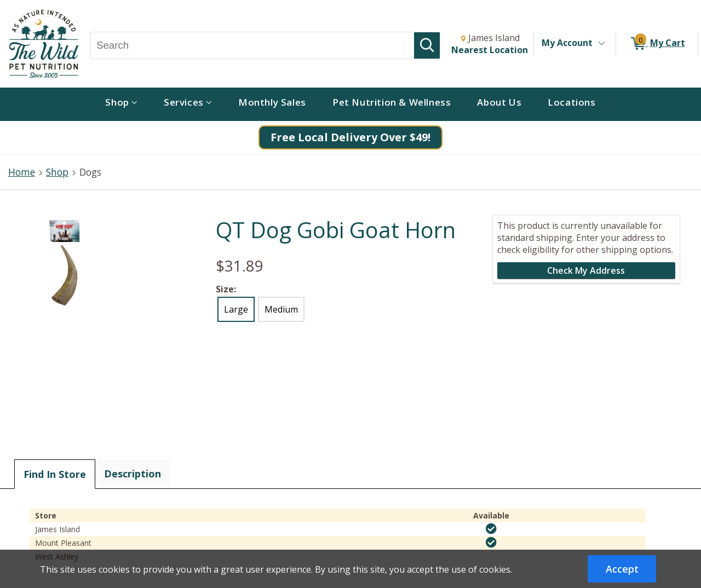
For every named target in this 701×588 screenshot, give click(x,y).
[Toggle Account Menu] (601, 44)
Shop (57, 172)
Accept (622, 569)
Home (22, 172)
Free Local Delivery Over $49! (350, 137)
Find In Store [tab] (55, 474)
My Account (567, 43)
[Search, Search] (252, 45)
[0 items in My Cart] (657, 44)
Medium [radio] (281, 309)
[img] (491, 529)
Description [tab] (133, 474)
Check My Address (586, 270)
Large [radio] (236, 309)
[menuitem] (121, 104)
